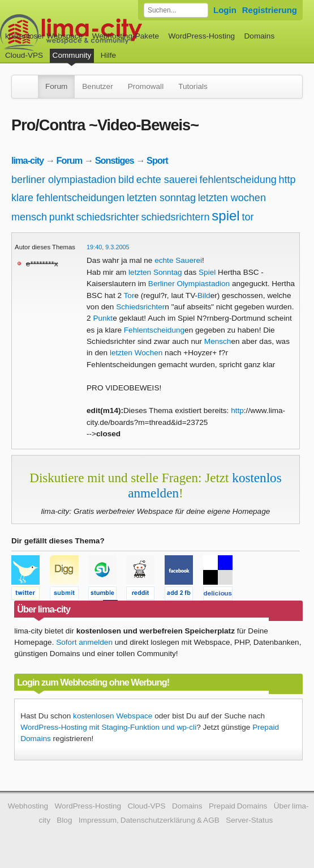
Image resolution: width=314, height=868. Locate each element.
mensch (29, 217)
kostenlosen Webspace (113, 716)
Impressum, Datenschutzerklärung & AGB (149, 820)
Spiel (207, 272)
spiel (225, 216)
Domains (260, 36)
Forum (56, 86)
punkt (62, 217)
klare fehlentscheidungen (68, 198)
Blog (64, 820)
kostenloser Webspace (44, 36)
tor (248, 217)
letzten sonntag (161, 198)
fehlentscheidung (238, 180)
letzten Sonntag (155, 272)
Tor (129, 295)
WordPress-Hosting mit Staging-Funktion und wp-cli (108, 727)
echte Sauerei (178, 260)
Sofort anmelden (84, 642)
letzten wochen (232, 198)
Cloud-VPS (24, 55)
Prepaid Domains (238, 806)
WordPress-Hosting (201, 36)
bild (126, 180)
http (287, 180)
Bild (204, 295)
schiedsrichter (108, 217)
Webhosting (28, 806)
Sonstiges (115, 160)
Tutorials (193, 86)
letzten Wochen (136, 353)
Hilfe (108, 55)
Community (72, 55)
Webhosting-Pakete (126, 36)
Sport (157, 160)
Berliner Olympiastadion (189, 284)
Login (225, 10)
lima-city (27, 160)
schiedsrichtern (175, 217)
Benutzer (97, 86)
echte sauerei (167, 180)
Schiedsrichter (140, 307)
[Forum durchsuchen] (176, 10)
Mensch (218, 341)
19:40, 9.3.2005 (108, 247)
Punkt (103, 318)
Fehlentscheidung (154, 330)
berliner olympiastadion (64, 180)
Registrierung (270, 10)
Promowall (146, 86)
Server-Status (249, 820)
